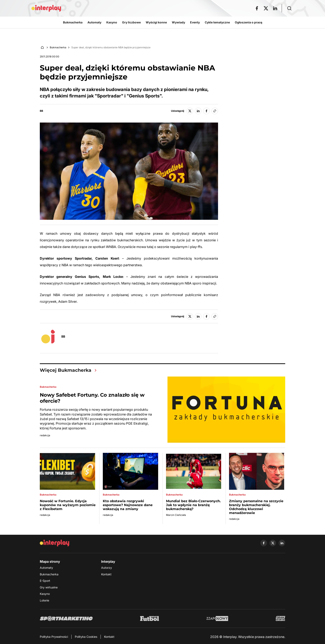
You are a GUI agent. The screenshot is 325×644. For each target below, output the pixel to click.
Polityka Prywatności (54, 637)
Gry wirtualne (49, 587)
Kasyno (45, 594)
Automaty (46, 568)
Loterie (44, 600)
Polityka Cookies (86, 637)
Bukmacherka (58, 47)
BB (41, 111)
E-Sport (45, 581)
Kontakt (106, 574)
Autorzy (107, 568)
